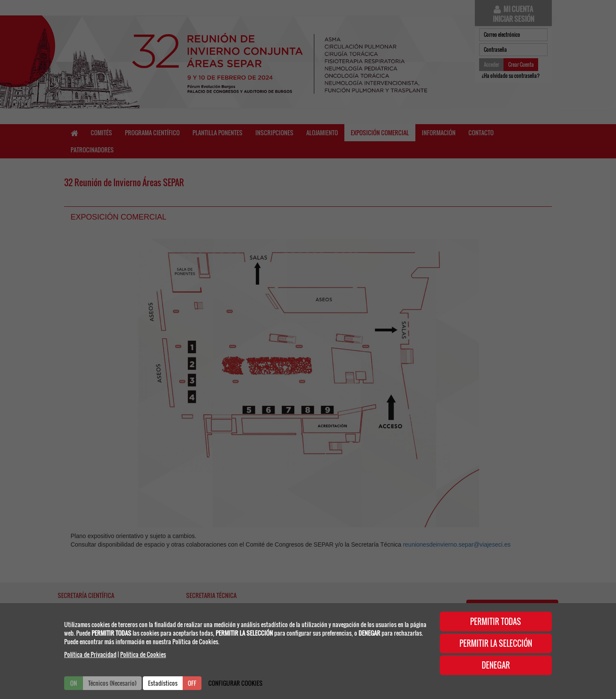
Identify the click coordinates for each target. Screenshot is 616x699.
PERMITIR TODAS (496, 622)
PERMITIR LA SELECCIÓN (496, 643)
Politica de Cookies (143, 654)
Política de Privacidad (90, 654)
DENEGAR (496, 665)
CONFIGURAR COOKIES (235, 683)
